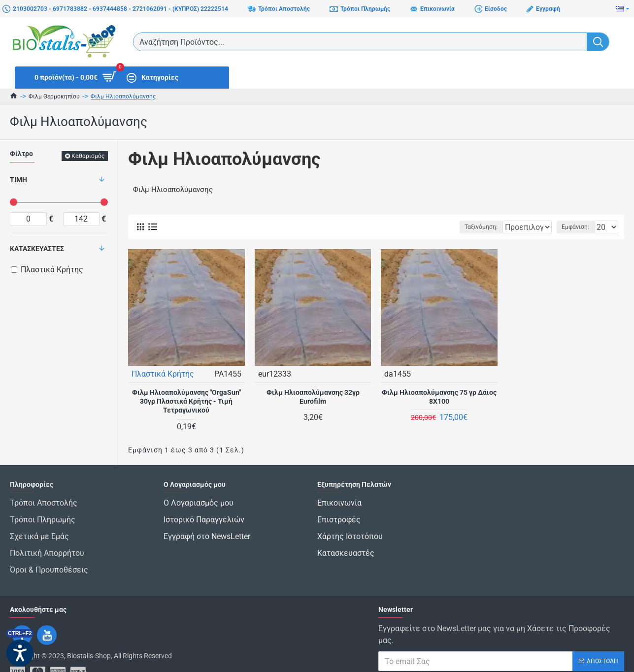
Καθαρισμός (88, 156)
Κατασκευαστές (37, 249)
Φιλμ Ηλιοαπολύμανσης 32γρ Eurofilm (313, 396)
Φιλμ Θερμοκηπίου (54, 96)
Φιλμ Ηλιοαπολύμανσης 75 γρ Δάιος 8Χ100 (439, 396)
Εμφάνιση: (578, 227)
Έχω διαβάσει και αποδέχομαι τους (486, 655)
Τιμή (18, 180)
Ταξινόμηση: (450, 227)
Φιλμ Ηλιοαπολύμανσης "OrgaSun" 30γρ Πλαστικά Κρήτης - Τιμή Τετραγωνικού (186, 401)
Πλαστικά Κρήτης (163, 373)
